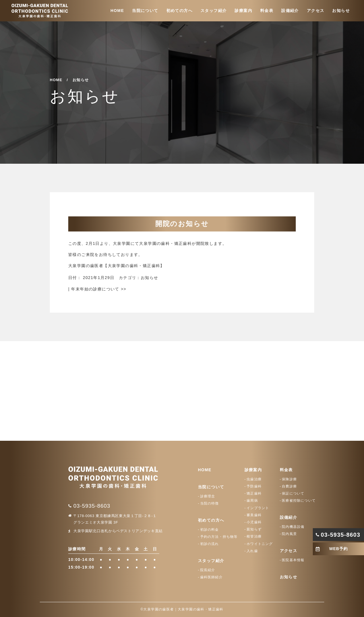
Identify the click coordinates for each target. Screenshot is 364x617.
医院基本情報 (293, 560)
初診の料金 (210, 530)
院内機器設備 (293, 527)
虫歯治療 (254, 479)
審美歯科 (254, 515)
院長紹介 (208, 570)
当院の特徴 (210, 503)
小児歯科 (254, 522)
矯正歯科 (254, 493)
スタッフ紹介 (214, 11)
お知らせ (341, 11)
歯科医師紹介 (211, 577)
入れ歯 (252, 551)
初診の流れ (210, 544)
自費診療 (289, 486)
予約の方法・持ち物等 (219, 537)
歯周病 (252, 501)
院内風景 (289, 534)
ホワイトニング (260, 544)
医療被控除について (299, 501)
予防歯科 (254, 486)
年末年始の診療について (99, 289)
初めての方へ (179, 11)
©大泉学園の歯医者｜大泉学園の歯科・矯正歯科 (182, 609)
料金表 (267, 11)
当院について (145, 11)
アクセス (316, 11)
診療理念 (208, 496)
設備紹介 (290, 11)
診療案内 (243, 11)
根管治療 (254, 536)
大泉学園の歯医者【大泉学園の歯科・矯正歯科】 (116, 266)
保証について (293, 493)
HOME (117, 11)
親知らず (254, 529)
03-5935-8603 (92, 506)
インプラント (258, 508)
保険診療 (289, 479)
